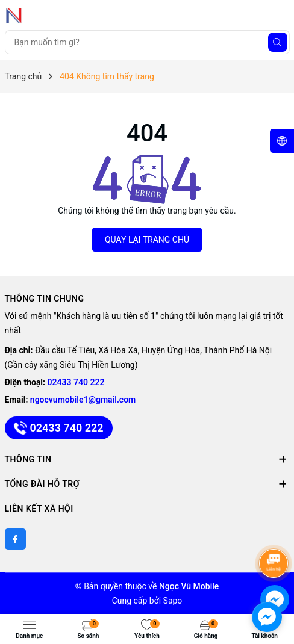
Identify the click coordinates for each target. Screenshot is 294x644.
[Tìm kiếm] (278, 42)
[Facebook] (15, 539)
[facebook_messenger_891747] (267, 617)
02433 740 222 (76, 382)
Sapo (173, 601)
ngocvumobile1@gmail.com (83, 400)
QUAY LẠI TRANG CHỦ (147, 240)
